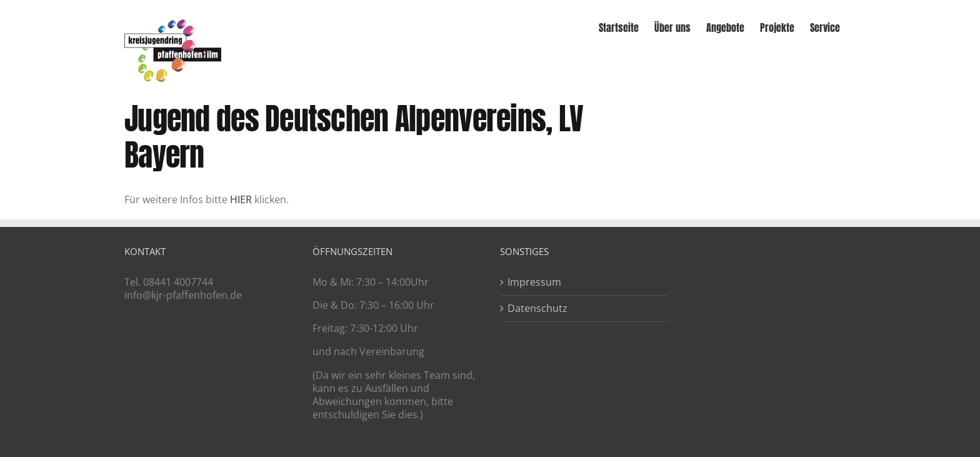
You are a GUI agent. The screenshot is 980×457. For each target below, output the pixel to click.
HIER (241, 199)
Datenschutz (537, 309)
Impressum (534, 282)
